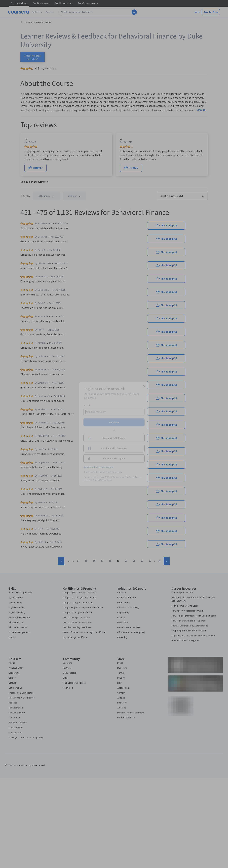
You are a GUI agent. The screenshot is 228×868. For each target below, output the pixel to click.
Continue (114, 422)
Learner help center (114, 472)
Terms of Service (99, 480)
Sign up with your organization (98, 467)
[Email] (114, 412)
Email (88, 405)
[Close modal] (144, 386)
